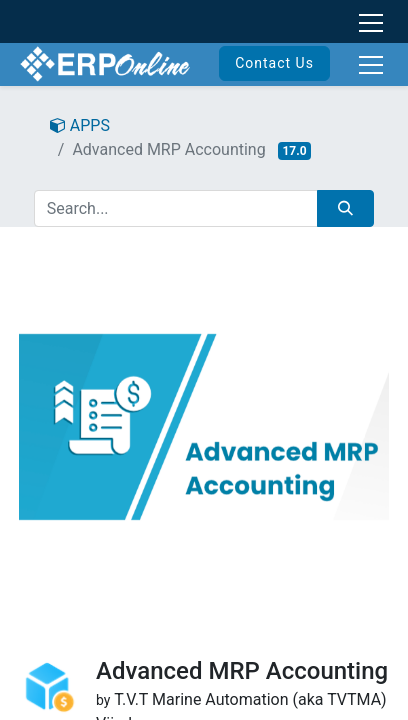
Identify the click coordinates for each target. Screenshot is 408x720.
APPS (80, 125)
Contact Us (274, 63)
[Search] (345, 208)
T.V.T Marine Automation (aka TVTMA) (250, 699)
